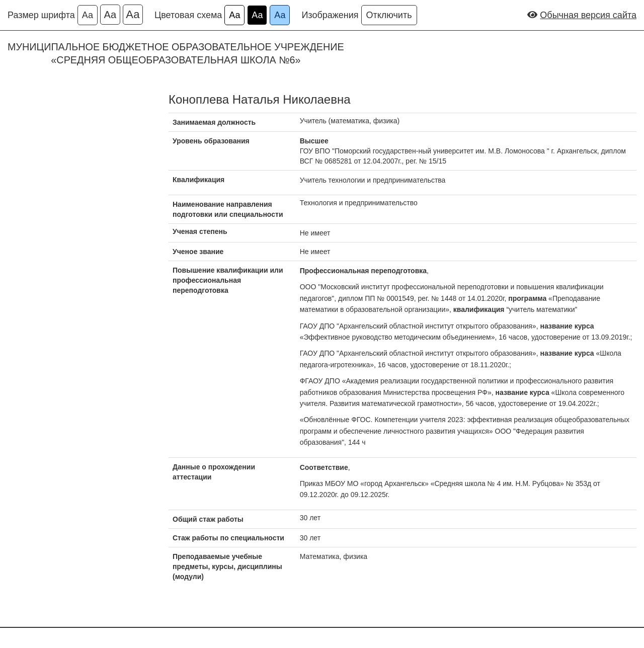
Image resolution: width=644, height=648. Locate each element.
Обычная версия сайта (588, 15)
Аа (88, 15)
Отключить (389, 15)
